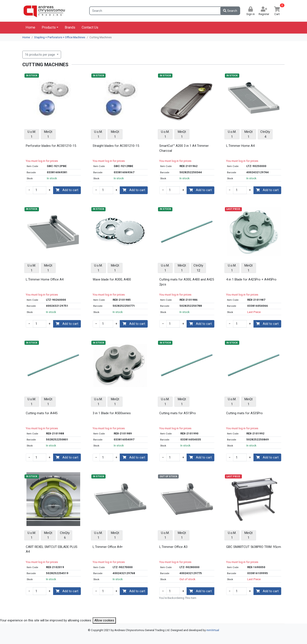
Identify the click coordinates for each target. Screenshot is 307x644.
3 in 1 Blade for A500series (112, 413)
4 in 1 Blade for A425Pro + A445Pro (251, 279)
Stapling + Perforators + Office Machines (60, 37)
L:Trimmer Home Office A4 (45, 279)
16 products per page (40, 55)
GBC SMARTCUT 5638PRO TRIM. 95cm (254, 547)
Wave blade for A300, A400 (112, 279)
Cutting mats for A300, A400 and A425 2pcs (187, 282)
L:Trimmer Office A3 (173, 547)
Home (30, 27)
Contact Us (90, 27)
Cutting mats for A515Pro (178, 413)
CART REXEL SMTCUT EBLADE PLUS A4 (52, 549)
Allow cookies (104, 620)
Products (49, 27)
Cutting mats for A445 (42, 413)
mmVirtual (213, 630)
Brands (70, 27)
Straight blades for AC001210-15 (116, 146)
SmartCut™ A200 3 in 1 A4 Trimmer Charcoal (184, 148)
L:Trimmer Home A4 (240, 146)
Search (230, 11)
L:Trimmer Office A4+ (108, 547)
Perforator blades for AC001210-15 (51, 146)
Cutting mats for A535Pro (244, 413)
